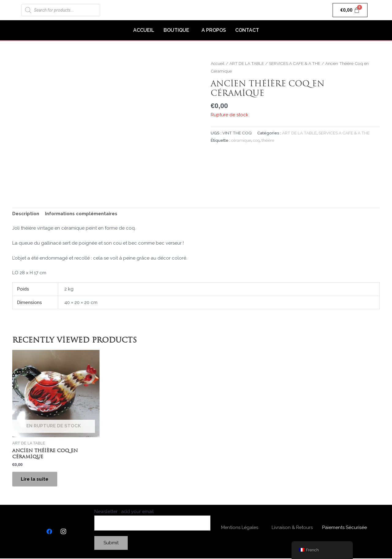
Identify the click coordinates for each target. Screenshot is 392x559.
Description (26, 214)
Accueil (218, 63)
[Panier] (350, 10)
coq (257, 140)
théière (269, 140)
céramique (241, 140)
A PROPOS (214, 30)
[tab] (26, 214)
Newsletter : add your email (152, 520)
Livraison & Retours (292, 528)
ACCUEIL (144, 30)
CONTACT (247, 30)
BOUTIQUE (176, 30)
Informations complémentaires (81, 214)
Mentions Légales (240, 528)
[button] (178, 30)
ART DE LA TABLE (247, 63)
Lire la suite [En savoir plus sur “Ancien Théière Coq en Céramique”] (35, 479)
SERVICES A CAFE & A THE (296, 63)
